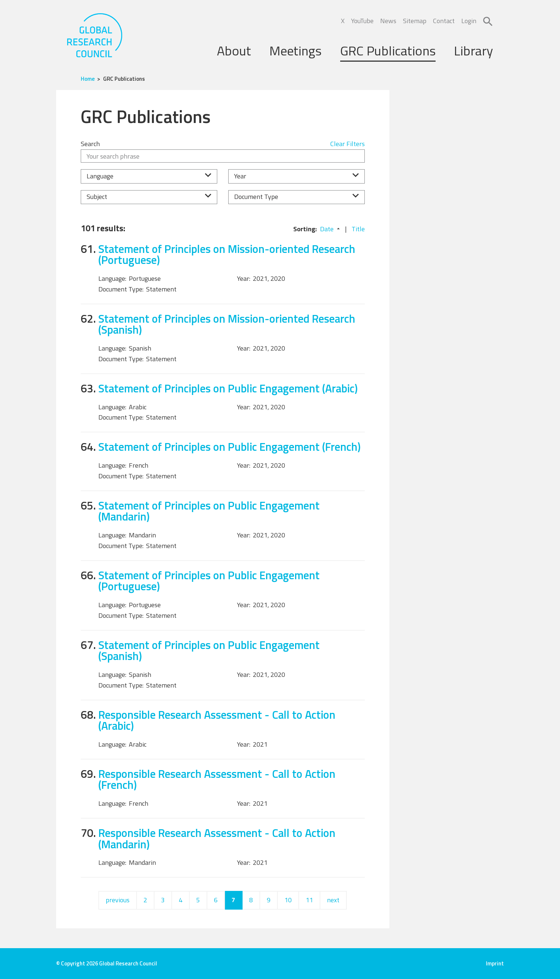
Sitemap (415, 21)
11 (309, 900)
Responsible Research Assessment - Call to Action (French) (217, 779)
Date (327, 229)
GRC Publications (388, 50)
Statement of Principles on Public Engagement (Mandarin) (209, 511)
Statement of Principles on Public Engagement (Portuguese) (209, 581)
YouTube (362, 21)
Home (88, 79)
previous (118, 900)
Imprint (495, 963)
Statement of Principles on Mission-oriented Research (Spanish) (227, 324)
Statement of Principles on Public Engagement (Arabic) (228, 388)
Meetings (295, 50)
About (234, 50)
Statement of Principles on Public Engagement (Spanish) (209, 650)
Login (469, 21)
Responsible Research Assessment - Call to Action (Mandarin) (217, 838)
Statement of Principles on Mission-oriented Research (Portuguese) (227, 254)
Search (90, 144)
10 (288, 900)
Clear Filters (348, 144)
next (333, 900)
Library (473, 50)
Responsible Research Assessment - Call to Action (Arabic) (217, 720)
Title (358, 229)
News (388, 21)
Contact (444, 21)
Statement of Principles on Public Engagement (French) (230, 447)
